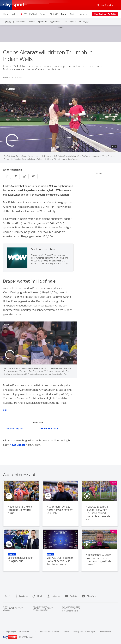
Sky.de (6, 612)
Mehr (84, 14)
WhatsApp (88, 596)
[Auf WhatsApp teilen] (25, 176)
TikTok (37, 596)
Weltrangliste (69, 22)
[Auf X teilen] (16, 176)
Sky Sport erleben (106, 5)
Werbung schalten (41, 616)
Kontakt (66, 632)
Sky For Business (40, 612)
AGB (34, 632)
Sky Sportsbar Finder (71, 616)
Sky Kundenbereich (70, 620)
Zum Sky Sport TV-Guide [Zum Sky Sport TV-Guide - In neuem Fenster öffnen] (105, 14)
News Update (17, 445)
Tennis (64, 14)
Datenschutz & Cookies (49, 632)
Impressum (24, 632)
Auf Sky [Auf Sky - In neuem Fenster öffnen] (83, 22)
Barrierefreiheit (105, 632)
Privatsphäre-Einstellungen (84, 632)
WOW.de (7, 616)
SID (5, 410)
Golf (72, 14)
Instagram (53, 596)
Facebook (21, 596)
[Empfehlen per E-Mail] (34, 176)
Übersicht (21, 22)
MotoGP (54, 14)
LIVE (25, 14)
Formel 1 (43, 14)
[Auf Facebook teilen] (7, 176)
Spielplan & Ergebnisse (49, 22)
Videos (15, 14)
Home (6, 14)
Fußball (33, 14)
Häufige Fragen (10, 632)
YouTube (71, 596)
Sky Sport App (68, 612)
